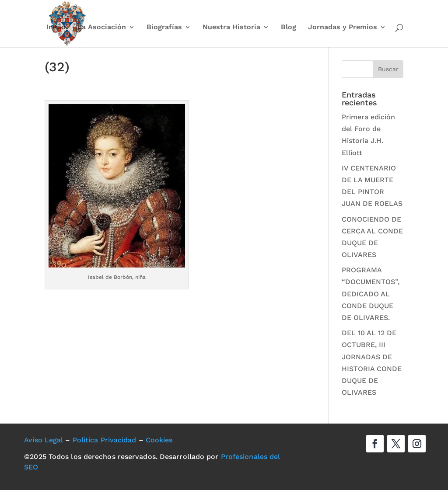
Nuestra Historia (231, 28)
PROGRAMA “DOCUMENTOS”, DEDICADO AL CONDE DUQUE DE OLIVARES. (371, 294)
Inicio (56, 28)
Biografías (164, 28)
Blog (289, 28)
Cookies (159, 440)
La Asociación (102, 28)
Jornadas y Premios (343, 28)
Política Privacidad (105, 440)
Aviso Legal (44, 440)
